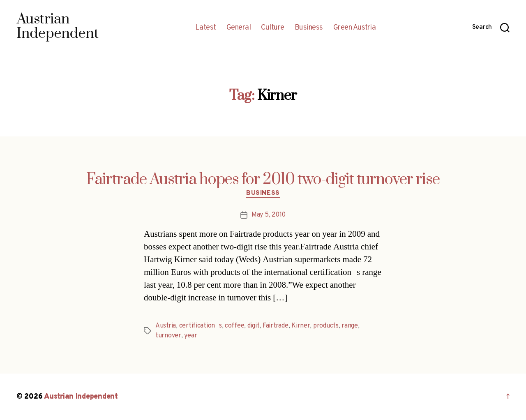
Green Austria (355, 28)
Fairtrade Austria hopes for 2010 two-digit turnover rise (263, 180)
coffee (234, 326)
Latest (206, 28)
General (239, 28)
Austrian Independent (81, 397)
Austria (166, 326)
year (190, 336)
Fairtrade (276, 326)
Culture (273, 28)
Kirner (301, 326)
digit (254, 326)
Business (309, 28)
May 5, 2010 (269, 215)
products (326, 326)
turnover (168, 336)
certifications (201, 326)
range (350, 326)
